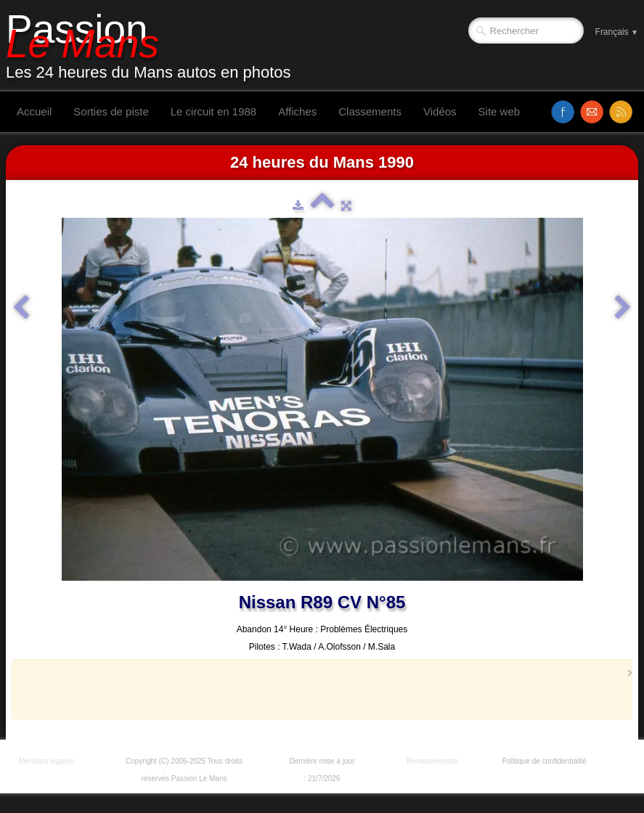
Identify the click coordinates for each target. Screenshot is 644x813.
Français (617, 32)
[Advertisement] (318, 689)
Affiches (297, 111)
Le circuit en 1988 (213, 111)
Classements (370, 111)
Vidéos (440, 111)
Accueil (34, 111)
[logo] (154, 46)
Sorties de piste (111, 111)
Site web (500, 111)
